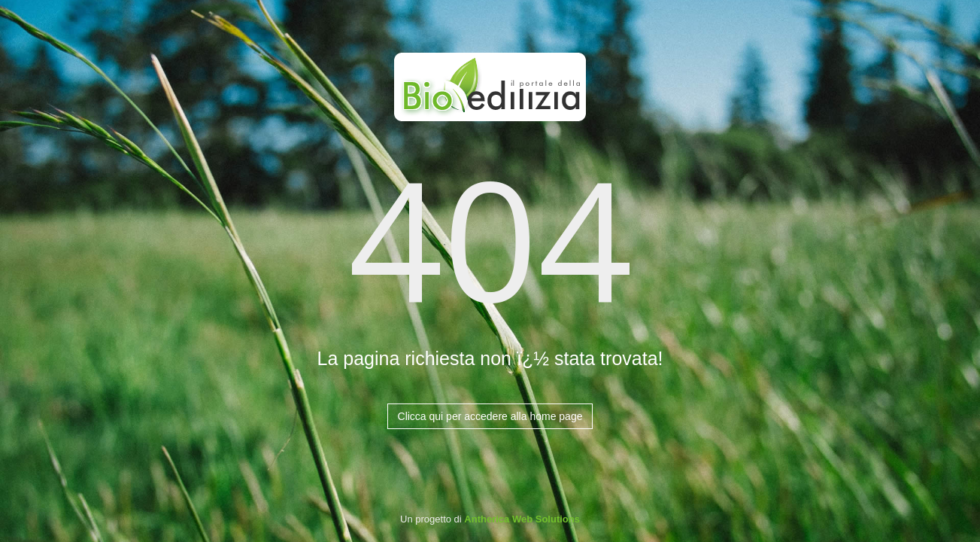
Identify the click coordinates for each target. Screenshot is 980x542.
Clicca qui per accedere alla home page (490, 416)
